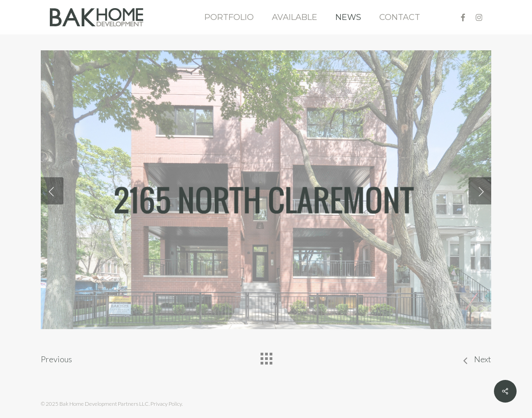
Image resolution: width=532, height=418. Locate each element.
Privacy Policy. (167, 404)
